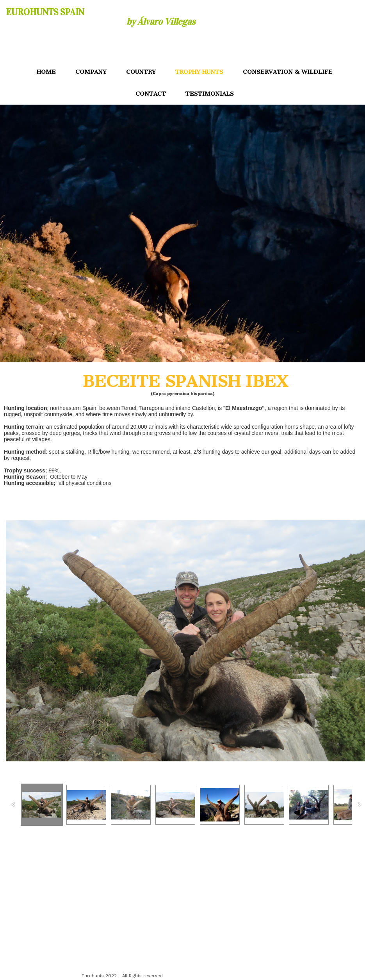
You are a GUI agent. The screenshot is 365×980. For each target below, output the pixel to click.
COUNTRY (141, 72)
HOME (46, 72)
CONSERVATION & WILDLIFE (288, 72)
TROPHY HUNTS (199, 72)
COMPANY (91, 72)
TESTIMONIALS (210, 94)
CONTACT (151, 94)
